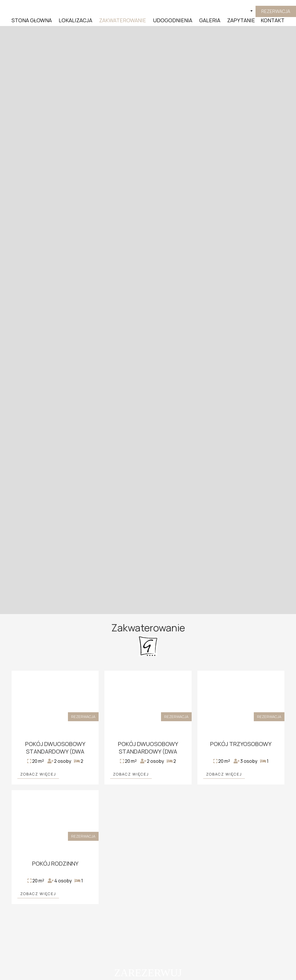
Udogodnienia (173, 20)
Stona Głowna (32, 20)
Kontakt (273, 20)
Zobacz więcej (38, 774)
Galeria (210, 20)
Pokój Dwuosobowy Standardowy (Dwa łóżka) (55, 751)
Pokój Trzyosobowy (241, 744)
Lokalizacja (75, 20)
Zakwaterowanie (123, 20)
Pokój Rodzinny (55, 863)
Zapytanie (241, 20)
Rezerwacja (276, 11)
